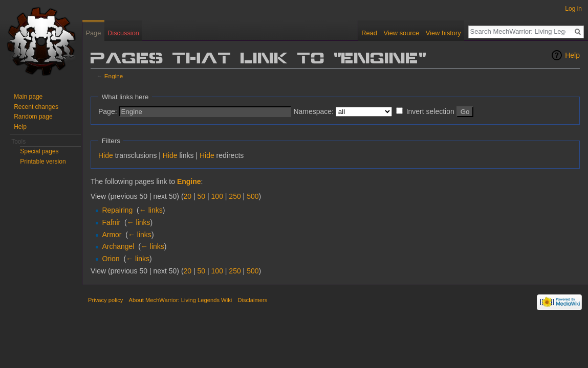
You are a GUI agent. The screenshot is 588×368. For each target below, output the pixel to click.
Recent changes (36, 107)
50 (202, 196)
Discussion (123, 33)
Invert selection (430, 111)
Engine (114, 76)
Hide (106, 155)
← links (151, 210)
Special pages (39, 151)
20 (188, 196)
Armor (112, 235)
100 (217, 196)
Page (93, 33)
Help (572, 55)
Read (369, 33)
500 (253, 196)
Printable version (43, 162)
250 (235, 196)
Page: (108, 111)
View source (401, 33)
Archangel (118, 246)
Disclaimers (252, 300)
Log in (573, 9)
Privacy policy (105, 300)
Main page (28, 97)
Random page (33, 117)
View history (443, 33)
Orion (111, 259)
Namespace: (313, 111)
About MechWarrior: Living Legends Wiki (181, 300)
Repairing (117, 210)
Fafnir (111, 222)
